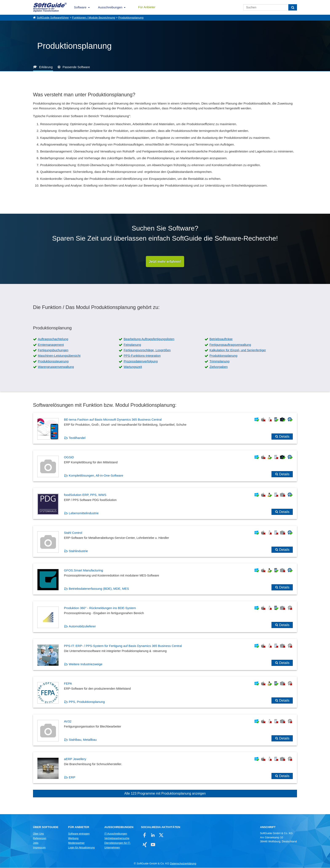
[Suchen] (293, 7)
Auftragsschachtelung (53, 339)
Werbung (73, 839)
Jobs (36, 843)
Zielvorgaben (219, 367)
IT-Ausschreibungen (116, 834)
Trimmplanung (219, 361)
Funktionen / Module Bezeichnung (94, 18)
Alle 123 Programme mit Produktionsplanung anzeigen (165, 794)
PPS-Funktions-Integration (142, 356)
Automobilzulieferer (82, 626)
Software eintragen (79, 834)
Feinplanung (132, 345)
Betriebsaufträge (221, 339)
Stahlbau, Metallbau (83, 740)
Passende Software (76, 67)
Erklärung (46, 67)
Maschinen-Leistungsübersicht (59, 356)
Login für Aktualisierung (81, 848)
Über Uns (38, 834)
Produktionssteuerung (53, 361)
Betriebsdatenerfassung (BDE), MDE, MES (99, 589)
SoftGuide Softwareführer (53, 18)
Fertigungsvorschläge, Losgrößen (147, 350)
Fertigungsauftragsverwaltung (230, 345)
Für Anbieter (147, 7)
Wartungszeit (133, 367)
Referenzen (40, 839)
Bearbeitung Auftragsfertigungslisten (149, 339)
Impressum (39, 848)
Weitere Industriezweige (86, 664)
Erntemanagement (51, 345)
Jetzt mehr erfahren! (165, 262)
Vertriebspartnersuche (117, 839)
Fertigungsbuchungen (53, 350)
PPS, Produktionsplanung (87, 702)
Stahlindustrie (78, 551)
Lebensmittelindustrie (84, 513)
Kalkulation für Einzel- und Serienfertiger (238, 350)
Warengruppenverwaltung (56, 367)
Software (80, 7)
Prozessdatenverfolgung (141, 361)
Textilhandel (77, 438)
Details (284, 437)
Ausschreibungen (110, 7)
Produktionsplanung (131, 18)
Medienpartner (76, 843)
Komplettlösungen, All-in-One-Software (96, 476)
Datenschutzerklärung (183, 864)
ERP (72, 777)
